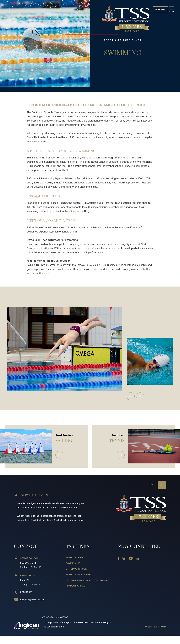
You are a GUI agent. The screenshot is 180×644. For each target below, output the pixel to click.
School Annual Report (79, 574)
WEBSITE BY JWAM (156, 627)
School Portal (75, 557)
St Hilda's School (76, 569)
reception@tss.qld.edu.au (32, 600)
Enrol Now (160, 9)
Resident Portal (75, 586)
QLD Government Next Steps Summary (88, 580)
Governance (73, 563)
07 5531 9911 (24, 592)
